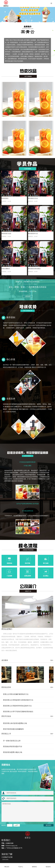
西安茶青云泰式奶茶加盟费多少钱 (15, 723)
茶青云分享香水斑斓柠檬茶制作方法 (16, 694)
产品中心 (21, 866)
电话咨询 (48, 866)
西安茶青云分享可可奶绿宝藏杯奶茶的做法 (18, 712)
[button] (26, 20)
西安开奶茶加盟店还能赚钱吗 (13, 729)
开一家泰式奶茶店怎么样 (12, 741)
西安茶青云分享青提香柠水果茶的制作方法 (18, 700)
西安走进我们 (7, 629)
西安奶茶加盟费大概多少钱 (13, 752)
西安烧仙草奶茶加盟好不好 (13, 746)
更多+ (52, 660)
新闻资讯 (34, 866)
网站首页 (7, 866)
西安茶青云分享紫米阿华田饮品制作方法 (17, 706)
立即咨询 (28, 296)
